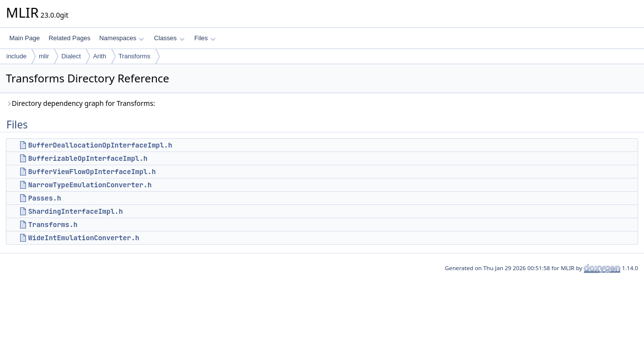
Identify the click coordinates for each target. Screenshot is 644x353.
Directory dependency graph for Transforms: (80, 103)
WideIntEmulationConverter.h (84, 238)
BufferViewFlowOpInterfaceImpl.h (92, 172)
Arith (100, 56)
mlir (44, 56)
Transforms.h (53, 225)
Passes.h (44, 198)
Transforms (135, 56)
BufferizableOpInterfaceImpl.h (88, 158)
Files (205, 38)
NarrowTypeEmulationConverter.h (90, 185)
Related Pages (69, 38)
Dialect (71, 56)
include (16, 56)
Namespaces (121, 38)
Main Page (25, 38)
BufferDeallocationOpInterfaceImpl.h (100, 145)
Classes (169, 38)
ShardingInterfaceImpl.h (75, 211)
